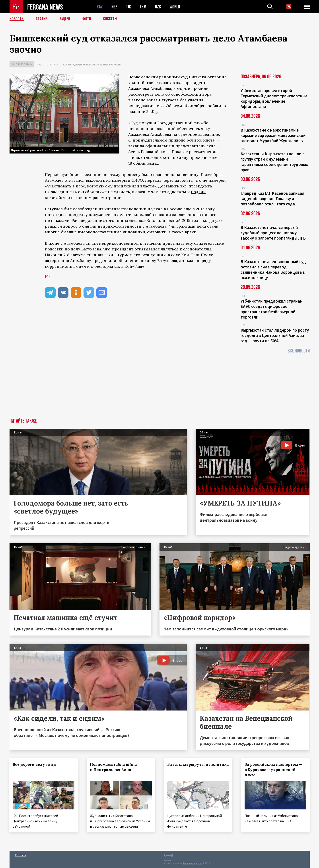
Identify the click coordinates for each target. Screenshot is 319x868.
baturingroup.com (193, 863)
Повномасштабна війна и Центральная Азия (113, 767)
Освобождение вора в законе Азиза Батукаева (92, 64)
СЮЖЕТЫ (110, 19)
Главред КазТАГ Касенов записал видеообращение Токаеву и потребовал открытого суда (272, 199)
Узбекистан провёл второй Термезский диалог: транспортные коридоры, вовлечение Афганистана (274, 98)
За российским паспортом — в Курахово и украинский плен (273, 770)
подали (198, 192)
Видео (65, 19)
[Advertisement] (159, 385)
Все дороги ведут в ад (35, 764)
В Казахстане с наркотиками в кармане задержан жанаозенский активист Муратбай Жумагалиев (273, 135)
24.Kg (152, 111)
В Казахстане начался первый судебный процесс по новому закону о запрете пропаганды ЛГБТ (274, 233)
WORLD (175, 7)
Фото (87, 19)
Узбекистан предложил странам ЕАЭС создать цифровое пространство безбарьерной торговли (272, 309)
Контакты (21, 855)
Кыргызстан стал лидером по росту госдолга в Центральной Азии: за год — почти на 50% (275, 335)
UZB (158, 7)
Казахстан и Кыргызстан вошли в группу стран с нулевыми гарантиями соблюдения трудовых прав (274, 162)
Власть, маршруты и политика (198, 764)
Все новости (299, 351)
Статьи (42, 19)
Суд (39, 64)
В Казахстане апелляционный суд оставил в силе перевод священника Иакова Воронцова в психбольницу (273, 270)
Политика (52, 64)
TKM (143, 7)
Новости (17, 19)
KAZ (100, 7)
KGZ (114, 7)
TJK (128, 7)
